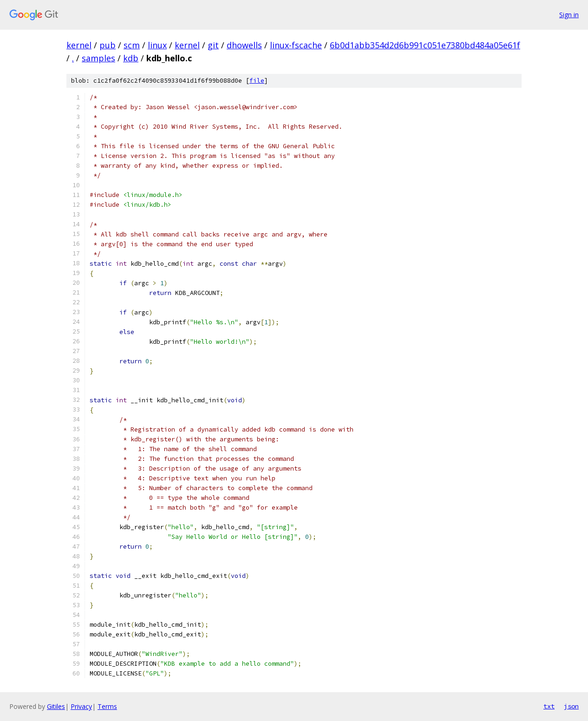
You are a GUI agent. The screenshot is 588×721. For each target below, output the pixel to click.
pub (108, 45)
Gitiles (56, 706)
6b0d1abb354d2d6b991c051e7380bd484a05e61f (425, 45)
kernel (79, 45)
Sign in (569, 15)
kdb (131, 58)
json (571, 706)
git (213, 45)
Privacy (81, 706)
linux (157, 45)
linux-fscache (296, 45)
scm (132, 45)
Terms (107, 706)
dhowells (244, 45)
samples (98, 58)
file (257, 81)
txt (549, 706)
